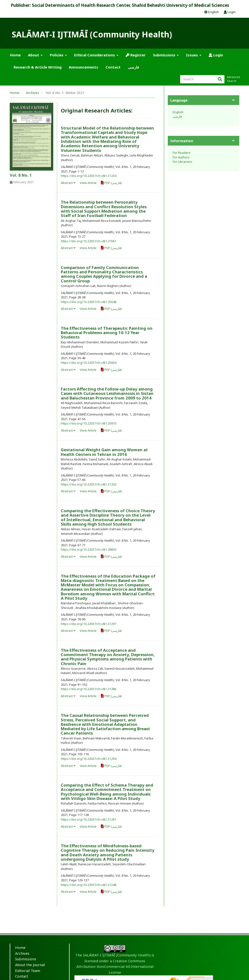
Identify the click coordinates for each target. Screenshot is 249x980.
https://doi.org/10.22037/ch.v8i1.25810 (89, 423)
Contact (113, 67)
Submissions (26, 959)
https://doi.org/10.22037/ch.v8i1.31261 (89, 819)
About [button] (35, 55)
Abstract (68, 183)
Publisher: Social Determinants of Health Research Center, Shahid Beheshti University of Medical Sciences (120, 5)
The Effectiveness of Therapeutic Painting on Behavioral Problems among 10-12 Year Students (107, 333)
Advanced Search (233, 79)
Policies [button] (58, 55)
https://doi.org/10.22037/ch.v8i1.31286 (89, 689)
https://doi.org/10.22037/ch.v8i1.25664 (89, 363)
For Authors (181, 157)
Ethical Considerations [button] (96, 55)
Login (230, 12)
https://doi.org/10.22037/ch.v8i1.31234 (89, 176)
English (212, 12)
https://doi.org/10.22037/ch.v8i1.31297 (89, 624)
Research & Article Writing (38, 67)
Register (136, 55)
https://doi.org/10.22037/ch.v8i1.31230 (89, 484)
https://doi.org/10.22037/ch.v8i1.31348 (89, 885)
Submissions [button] (166, 55)
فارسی (133, 67)
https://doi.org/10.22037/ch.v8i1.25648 (89, 302)
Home (15, 55)
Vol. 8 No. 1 (21, 175)
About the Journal (30, 965)
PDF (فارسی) (111, 183)
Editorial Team (28, 971)
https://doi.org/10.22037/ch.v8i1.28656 (89, 549)
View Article (88, 183)
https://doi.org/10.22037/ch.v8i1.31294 (89, 759)
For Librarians (182, 162)
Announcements (84, 67)
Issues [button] (194, 55)
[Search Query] (202, 79)
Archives (33, 93)
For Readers (182, 153)
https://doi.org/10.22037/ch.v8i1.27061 (89, 241)
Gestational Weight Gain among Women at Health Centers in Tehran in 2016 (104, 452)
